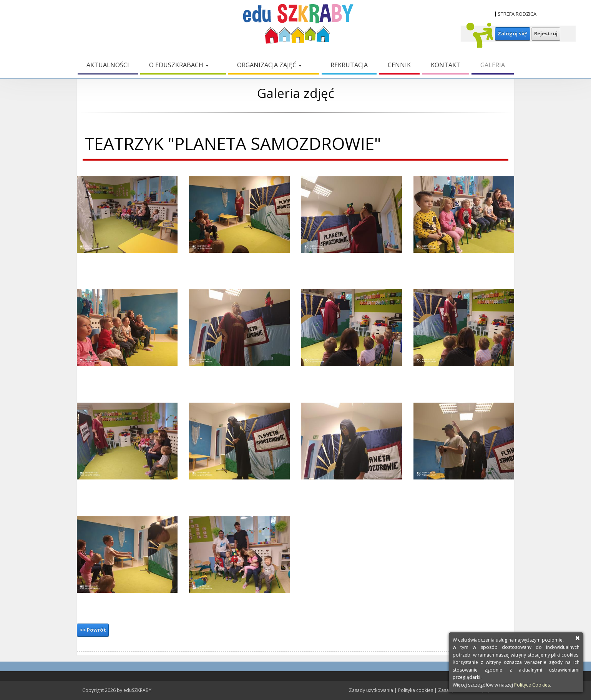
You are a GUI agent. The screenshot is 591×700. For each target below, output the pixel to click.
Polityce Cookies (532, 685)
